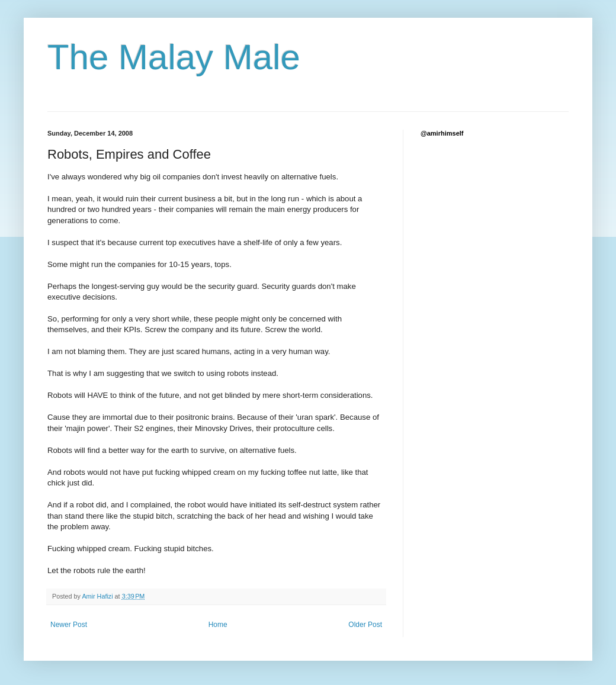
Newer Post (69, 625)
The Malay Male (174, 57)
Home (218, 625)
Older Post (365, 625)
